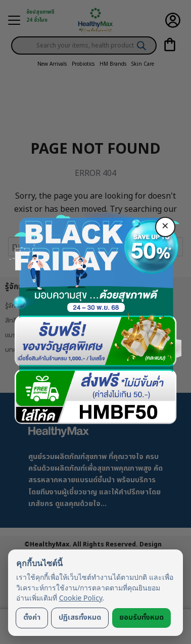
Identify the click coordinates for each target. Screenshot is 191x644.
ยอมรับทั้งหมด (141, 617)
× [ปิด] (165, 226)
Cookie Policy (81, 598)
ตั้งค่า (32, 617)
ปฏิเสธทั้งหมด (80, 617)
